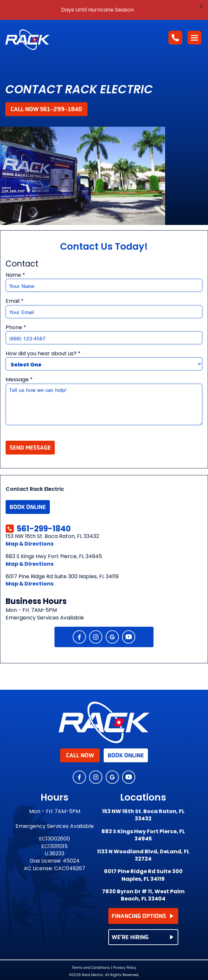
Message (19, 380)
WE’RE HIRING (143, 937)
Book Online (28, 507)
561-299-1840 (38, 529)
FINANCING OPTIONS (143, 916)
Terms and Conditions (91, 968)
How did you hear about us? (43, 354)
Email (15, 301)
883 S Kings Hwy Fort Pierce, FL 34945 (143, 835)
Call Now (80, 755)
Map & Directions (30, 544)
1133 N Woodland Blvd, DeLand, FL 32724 (143, 855)
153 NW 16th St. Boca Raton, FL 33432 (143, 815)
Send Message (30, 448)
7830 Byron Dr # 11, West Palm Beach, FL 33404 (143, 895)
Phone (16, 328)
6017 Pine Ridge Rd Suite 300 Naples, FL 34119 (143, 875)
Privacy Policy (125, 968)
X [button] (201, 6)
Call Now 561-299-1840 (46, 109)
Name (15, 275)
